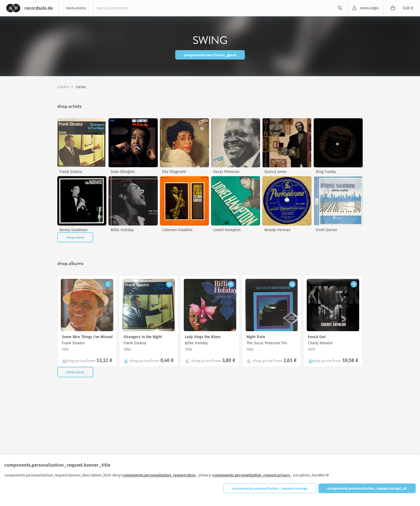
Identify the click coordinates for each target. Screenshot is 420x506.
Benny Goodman (74, 230)
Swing (81, 87)
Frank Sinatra (71, 172)
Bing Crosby (326, 172)
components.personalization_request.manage (270, 488)
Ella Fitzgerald (174, 172)
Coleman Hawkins (177, 230)
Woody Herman (277, 230)
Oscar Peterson (226, 172)
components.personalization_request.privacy (252, 475)
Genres (63, 87)
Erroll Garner (327, 230)
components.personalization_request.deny (160, 475)
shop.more (75, 237)
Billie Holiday (122, 230)
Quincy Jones (275, 172)
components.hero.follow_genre (210, 55)
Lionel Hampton (227, 230)
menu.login (369, 8)
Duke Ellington (123, 172)
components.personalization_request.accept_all (367, 488)
